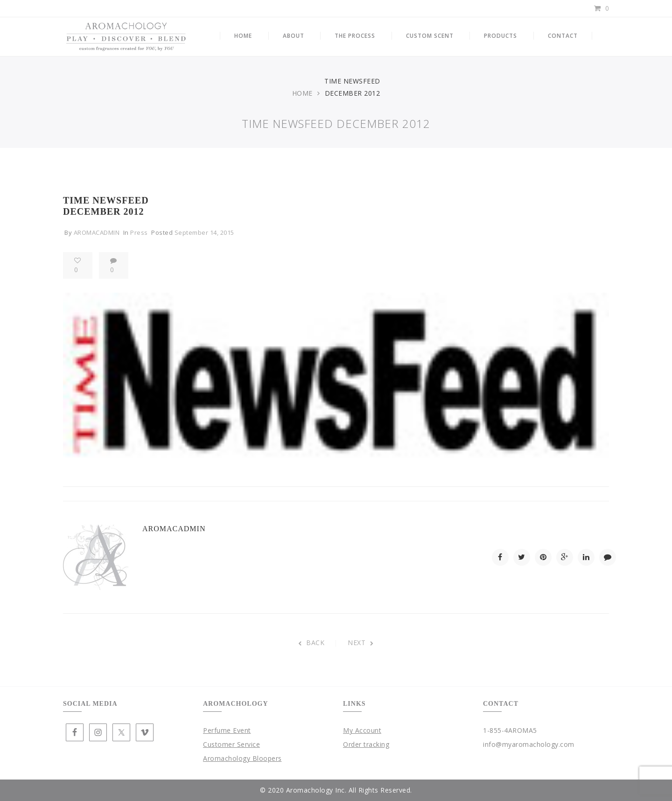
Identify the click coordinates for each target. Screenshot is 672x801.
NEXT (361, 643)
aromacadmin (97, 232)
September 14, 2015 (204, 232)
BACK (311, 643)
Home (302, 93)
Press (139, 232)
